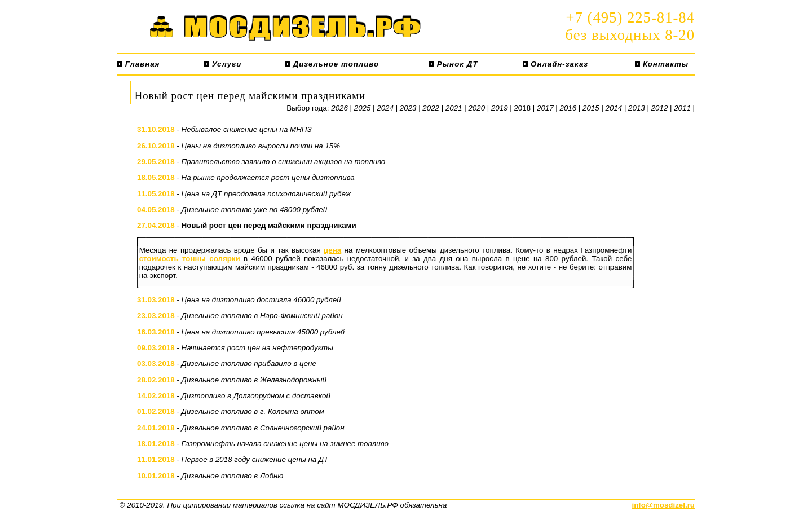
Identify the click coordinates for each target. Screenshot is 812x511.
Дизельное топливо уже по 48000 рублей (255, 210)
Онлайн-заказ (555, 64)
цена (332, 250)
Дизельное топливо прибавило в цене (249, 364)
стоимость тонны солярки (190, 259)
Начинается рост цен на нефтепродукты (257, 348)
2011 (682, 108)
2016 (568, 108)
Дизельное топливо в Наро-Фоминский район (262, 316)
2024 (385, 108)
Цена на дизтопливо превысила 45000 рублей (263, 332)
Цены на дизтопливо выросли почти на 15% (261, 146)
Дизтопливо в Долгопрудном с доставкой (256, 396)
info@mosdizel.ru (663, 505)
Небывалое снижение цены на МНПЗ (247, 129)
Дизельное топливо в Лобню (233, 476)
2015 (591, 108)
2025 (363, 108)
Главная (138, 64)
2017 (545, 108)
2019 (500, 108)
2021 (454, 108)
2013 (637, 108)
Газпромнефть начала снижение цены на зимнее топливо (285, 444)
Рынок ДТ (453, 64)
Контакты (662, 64)
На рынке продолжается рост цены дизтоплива (268, 177)
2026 (339, 108)
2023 (408, 108)
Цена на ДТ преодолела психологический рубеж (266, 194)
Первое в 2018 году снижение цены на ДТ (255, 459)
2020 (476, 108)
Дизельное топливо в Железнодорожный (254, 380)
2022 (431, 108)
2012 (660, 108)
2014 (614, 108)
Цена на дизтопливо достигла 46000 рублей (261, 300)
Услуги (223, 64)
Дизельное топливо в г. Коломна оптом (253, 411)
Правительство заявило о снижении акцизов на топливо (284, 162)
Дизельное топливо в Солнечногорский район (263, 428)
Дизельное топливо (332, 64)
